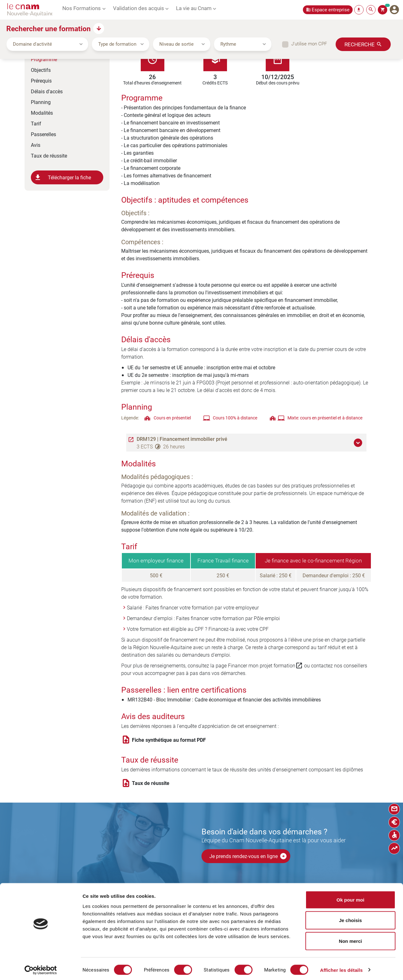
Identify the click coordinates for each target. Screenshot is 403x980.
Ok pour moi (350, 897)
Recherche (360, 44)
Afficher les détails (341, 968)
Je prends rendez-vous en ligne (248, 856)
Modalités (42, 113)
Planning (41, 102)
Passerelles (43, 134)
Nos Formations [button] (82, 8)
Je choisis (351, 918)
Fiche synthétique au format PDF (169, 740)
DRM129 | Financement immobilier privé (182, 439)
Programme (44, 59)
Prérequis (41, 81)
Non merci (350, 939)
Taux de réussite (49, 156)
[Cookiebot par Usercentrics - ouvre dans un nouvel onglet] (41, 968)
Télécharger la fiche (62, 177)
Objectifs (41, 70)
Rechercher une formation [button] (48, 28)
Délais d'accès (47, 91)
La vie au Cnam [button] (194, 8)
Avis (36, 145)
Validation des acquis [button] (139, 8)
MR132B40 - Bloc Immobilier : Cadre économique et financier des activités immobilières (224, 699)
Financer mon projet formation (265, 666)
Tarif (36, 123)
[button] (359, 443)
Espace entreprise (331, 10)
